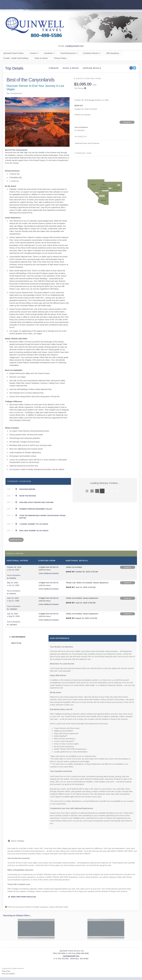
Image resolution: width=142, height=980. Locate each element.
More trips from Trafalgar (22, 897)
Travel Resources (68, 53)
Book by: (71, 572)
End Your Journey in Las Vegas (34, 531)
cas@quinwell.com (74, 46)
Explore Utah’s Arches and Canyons (36, 502)
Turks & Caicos (41, 58)
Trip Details (14, 68)
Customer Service (91, 53)
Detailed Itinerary (16, 540)
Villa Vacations (113, 53)
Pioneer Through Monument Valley (36, 509)
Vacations (48, 53)
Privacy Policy (60, 58)
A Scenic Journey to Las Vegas (34, 524)
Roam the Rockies (28, 496)
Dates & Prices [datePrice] (71, 68)
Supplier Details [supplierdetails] (92, 68)
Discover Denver (27, 489)
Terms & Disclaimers (81, 127)
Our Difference (18, 637)
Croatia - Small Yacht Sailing (16, 58)
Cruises (33, 53)
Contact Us (127, 122)
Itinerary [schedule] (54, 68)
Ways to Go (16, 643)
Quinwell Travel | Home (13, 53)
